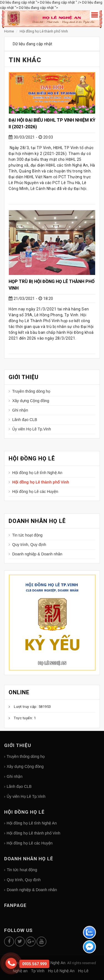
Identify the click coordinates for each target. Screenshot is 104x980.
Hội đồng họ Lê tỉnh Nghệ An (37, 473)
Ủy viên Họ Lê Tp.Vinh (32, 429)
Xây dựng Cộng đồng (31, 401)
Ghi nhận (20, 410)
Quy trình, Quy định (29, 545)
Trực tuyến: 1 (25, 718)
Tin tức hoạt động (27, 535)
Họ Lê (83, 971)
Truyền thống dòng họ (31, 391)
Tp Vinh (38, 971)
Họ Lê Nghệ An (52, 663)
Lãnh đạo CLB (25, 420)
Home (9, 31)
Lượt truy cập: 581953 (32, 707)
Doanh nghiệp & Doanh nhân (37, 554)
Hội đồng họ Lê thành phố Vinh (44, 31)
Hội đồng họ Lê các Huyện (35, 492)
